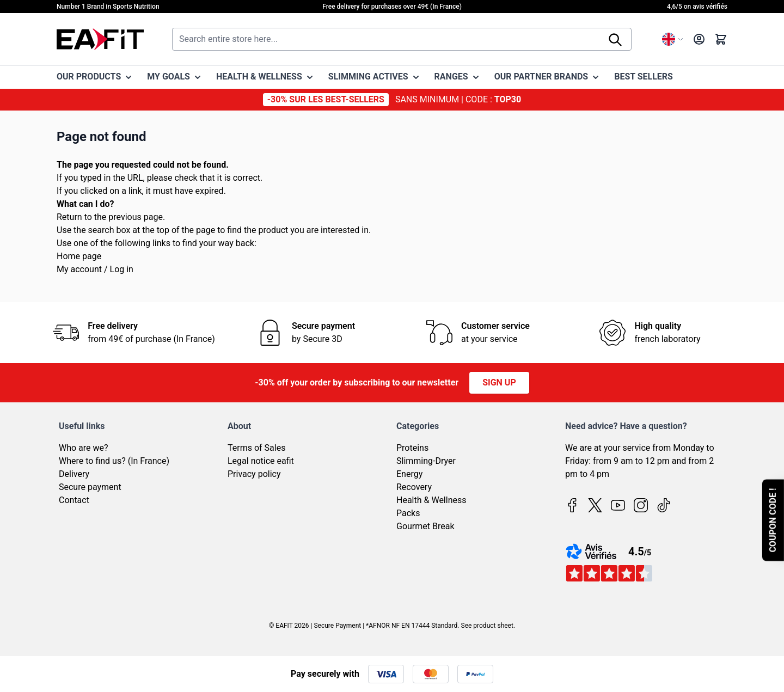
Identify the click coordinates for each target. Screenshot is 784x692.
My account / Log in (95, 269)
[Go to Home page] (100, 39)
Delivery (74, 474)
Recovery (414, 487)
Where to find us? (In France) (114, 461)
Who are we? (84, 448)
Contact (74, 500)
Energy (409, 474)
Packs (408, 513)
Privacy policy (254, 474)
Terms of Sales (256, 448)
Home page (79, 256)
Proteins (412, 448)
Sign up (499, 382)
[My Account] (699, 39)
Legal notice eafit (261, 461)
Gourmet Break (425, 526)
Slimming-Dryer (426, 461)
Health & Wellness (431, 500)
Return (69, 217)
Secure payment (90, 487)
